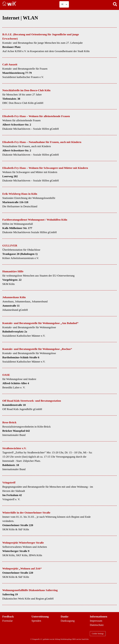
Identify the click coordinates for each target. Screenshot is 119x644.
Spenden (36, 621)
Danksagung (68, 621)
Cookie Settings (98, 634)
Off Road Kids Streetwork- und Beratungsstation (32, 401)
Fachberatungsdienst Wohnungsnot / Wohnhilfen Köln (35, 220)
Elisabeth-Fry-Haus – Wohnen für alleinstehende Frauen (36, 116)
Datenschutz (97, 625)
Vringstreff (9, 483)
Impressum (96, 621)
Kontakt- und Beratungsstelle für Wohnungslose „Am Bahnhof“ (40, 323)
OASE (6, 375)
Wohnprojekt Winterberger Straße (23, 543)
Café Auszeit (10, 64)
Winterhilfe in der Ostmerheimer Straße (26, 513)
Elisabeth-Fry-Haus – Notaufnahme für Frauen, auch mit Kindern (42, 142)
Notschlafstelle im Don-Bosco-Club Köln (26, 90)
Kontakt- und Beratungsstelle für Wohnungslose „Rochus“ (37, 349)
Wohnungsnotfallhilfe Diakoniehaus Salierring (30, 590)
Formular (7, 621)
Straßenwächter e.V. (14, 448)
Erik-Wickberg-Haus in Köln (20, 194)
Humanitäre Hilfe (13, 271)
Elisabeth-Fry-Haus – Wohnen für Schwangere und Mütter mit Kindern (45, 168)
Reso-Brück (9, 422)
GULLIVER (10, 246)
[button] (115, 4)
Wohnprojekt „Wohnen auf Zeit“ (22, 568)
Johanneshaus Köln (14, 297)
